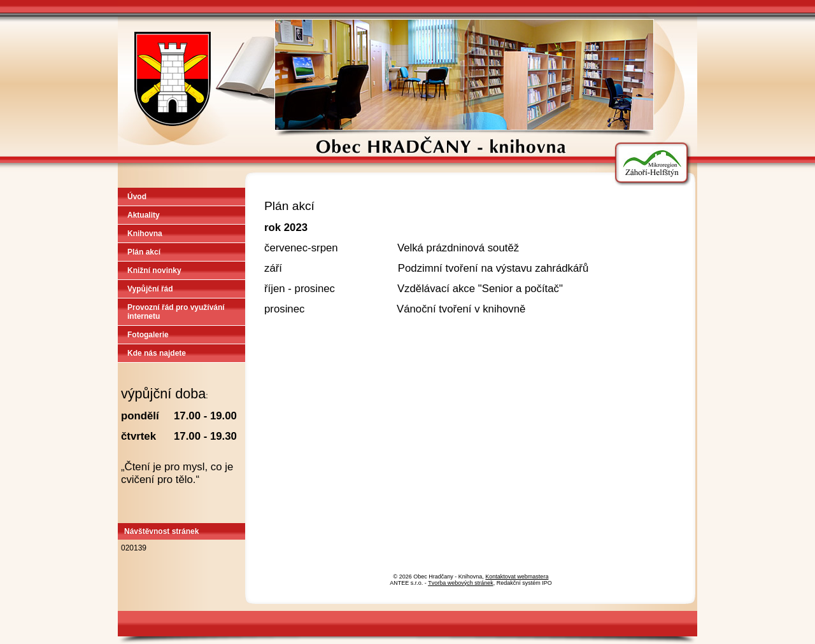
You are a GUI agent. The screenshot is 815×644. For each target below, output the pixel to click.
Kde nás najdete (157, 353)
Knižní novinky (154, 270)
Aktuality (144, 215)
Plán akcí (144, 252)
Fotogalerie (148, 335)
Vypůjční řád (150, 289)
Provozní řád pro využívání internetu (176, 312)
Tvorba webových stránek (461, 583)
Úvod (137, 197)
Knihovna (145, 234)
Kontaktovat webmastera (517, 577)
